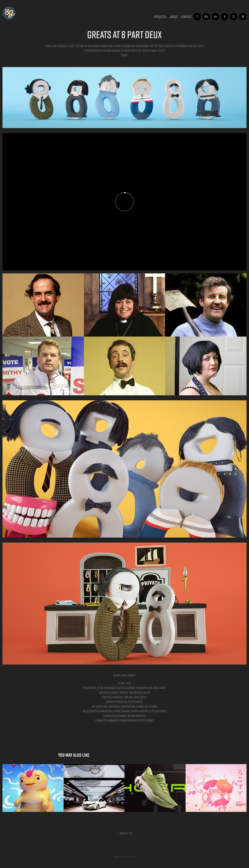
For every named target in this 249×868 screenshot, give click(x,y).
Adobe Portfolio (129, 857)
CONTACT (186, 17)
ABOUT (174, 17)
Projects (160, 17)
